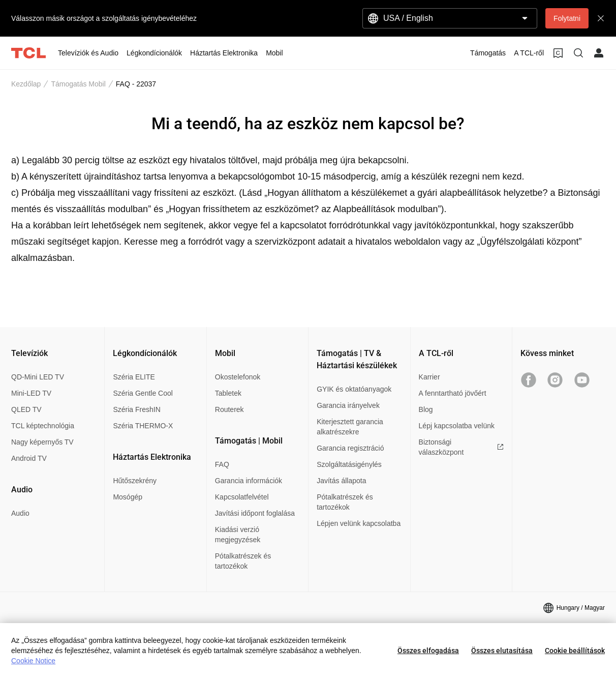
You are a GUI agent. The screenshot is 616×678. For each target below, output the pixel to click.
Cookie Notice (33, 661)
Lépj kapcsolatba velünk (457, 426)
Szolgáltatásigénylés (349, 464)
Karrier (429, 377)
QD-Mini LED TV (38, 377)
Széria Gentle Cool (143, 393)
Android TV (29, 458)
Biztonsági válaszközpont (461, 447)
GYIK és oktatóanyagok (354, 389)
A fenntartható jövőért (453, 393)
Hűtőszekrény (135, 481)
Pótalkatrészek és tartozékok (243, 561)
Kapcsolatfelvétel (242, 497)
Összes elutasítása (502, 651)
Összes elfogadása (428, 651)
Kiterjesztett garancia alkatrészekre (350, 427)
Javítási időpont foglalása (255, 513)
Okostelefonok (238, 377)
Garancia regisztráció (350, 448)
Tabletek (228, 393)
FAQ (222, 464)
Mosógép (128, 497)
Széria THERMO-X (143, 426)
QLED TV (26, 409)
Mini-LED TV (31, 393)
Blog (426, 409)
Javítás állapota (341, 481)
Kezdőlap (26, 84)
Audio (20, 513)
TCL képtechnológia (43, 426)
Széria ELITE (134, 377)
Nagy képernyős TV (42, 442)
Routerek (229, 409)
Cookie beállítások (575, 651)
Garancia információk (249, 481)
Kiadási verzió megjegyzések (238, 535)
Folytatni (567, 18)
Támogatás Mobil (78, 84)
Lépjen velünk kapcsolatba (359, 523)
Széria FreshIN (136, 409)
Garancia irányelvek (348, 405)
